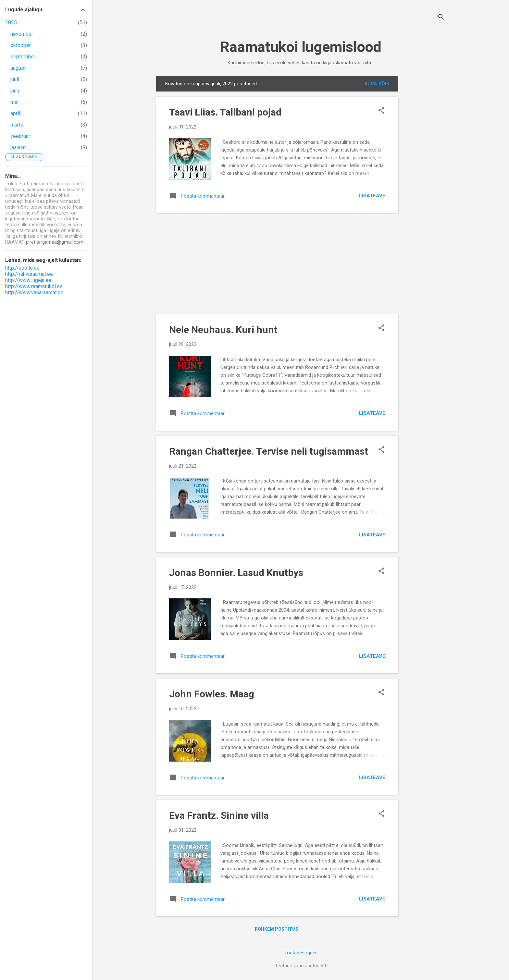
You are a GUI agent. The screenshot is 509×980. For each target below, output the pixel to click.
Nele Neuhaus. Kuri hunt (223, 330)
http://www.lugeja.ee (28, 280)
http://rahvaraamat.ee (29, 274)
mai (14, 102)
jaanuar (18, 147)
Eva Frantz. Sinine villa (219, 815)
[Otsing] (441, 18)
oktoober (21, 45)
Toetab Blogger (301, 953)
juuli (15, 79)
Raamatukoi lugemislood (301, 47)
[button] (381, 111)
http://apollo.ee (22, 268)
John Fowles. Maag (212, 694)
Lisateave (372, 196)
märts (17, 125)
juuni (15, 91)
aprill (16, 113)
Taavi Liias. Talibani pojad (225, 112)
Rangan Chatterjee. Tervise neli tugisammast (269, 451)
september (23, 57)
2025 (11, 23)
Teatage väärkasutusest (301, 966)
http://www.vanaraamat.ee (34, 293)
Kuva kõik (377, 84)
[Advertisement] (424, 173)
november (22, 34)
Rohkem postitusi (277, 929)
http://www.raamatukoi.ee (34, 286)
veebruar (20, 136)
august (18, 68)
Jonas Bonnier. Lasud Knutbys (236, 573)
